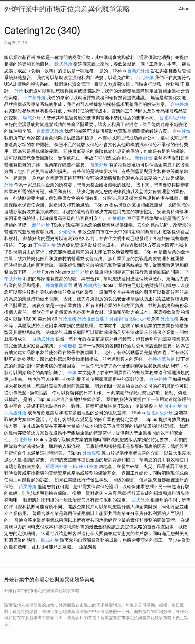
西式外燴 (140, 500)
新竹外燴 (144, 158)
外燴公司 (68, 232)
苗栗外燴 (99, 165)
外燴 (19, 91)
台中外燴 (179, 104)
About (185, 9)
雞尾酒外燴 (57, 466)
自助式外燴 (138, 71)
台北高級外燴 (173, 118)
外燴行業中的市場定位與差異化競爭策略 (67, 9)
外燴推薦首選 (59, 285)
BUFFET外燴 (85, 466)
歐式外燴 (63, 64)
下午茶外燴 (34, 98)
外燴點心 (92, 285)
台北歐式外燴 (50, 131)
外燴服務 (117, 218)
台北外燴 (145, 78)
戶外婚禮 (114, 319)
